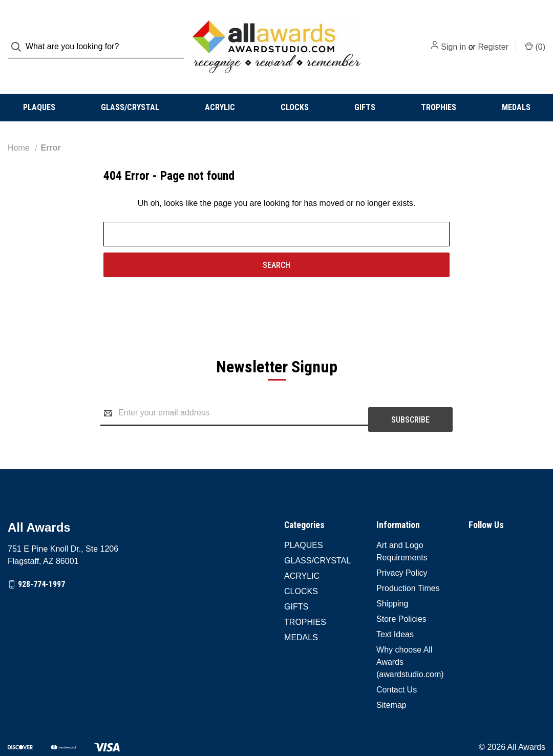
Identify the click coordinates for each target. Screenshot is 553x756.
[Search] (19, 37)
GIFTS (365, 87)
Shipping (392, 577)
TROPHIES (439, 87)
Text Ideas (395, 608)
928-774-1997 (41, 558)
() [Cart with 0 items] (535, 36)
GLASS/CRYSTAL (130, 87)
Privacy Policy (402, 546)
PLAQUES (39, 87)
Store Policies (401, 592)
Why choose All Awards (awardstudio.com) (410, 635)
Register (493, 37)
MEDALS (516, 87)
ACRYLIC (220, 87)
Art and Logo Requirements (402, 525)
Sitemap (391, 678)
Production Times (408, 562)
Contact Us (397, 663)
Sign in (453, 37)
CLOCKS (295, 87)
